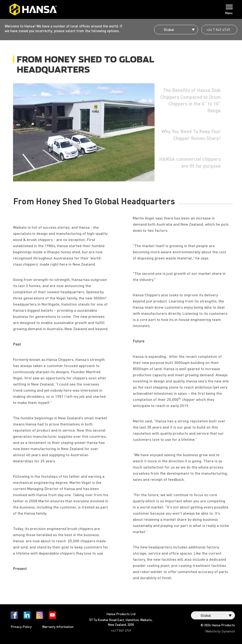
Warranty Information (58, 626)
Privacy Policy (21, 626)
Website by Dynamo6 (220, 631)
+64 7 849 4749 (218, 30)
